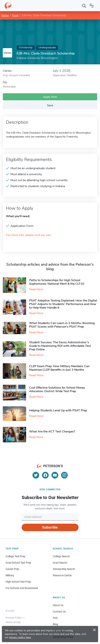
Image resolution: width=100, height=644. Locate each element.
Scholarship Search (64, 569)
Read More (36, 289)
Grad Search (60, 563)
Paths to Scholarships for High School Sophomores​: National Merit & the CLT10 (57, 282)
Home (5, 15)
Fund (15, 15)
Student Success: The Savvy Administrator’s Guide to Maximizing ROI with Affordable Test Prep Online (60, 346)
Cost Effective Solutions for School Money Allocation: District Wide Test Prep (57, 389)
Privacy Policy (14, 618)
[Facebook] (45, 475)
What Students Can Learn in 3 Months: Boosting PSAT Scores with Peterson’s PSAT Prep (62, 325)
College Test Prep (15, 556)
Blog (55, 624)
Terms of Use (13, 622)
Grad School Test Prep (18, 563)
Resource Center (62, 575)
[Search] (84, 6)
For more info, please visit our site (28, 235)
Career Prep (12, 569)
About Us (58, 605)
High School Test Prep (18, 582)
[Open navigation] (92, 6)
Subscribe (50, 527)
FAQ (55, 618)
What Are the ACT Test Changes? (52, 432)
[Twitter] (36, 475)
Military (10, 575)
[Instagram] (64, 475)
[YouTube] (55, 475)
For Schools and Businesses (22, 588)
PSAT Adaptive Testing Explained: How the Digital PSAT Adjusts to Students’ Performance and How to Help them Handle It (63, 304)
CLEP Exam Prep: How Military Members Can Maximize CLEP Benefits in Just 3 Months (59, 368)
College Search (61, 556)
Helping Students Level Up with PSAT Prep (58, 410)
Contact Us (59, 612)
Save (50, 105)
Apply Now (50, 97)
